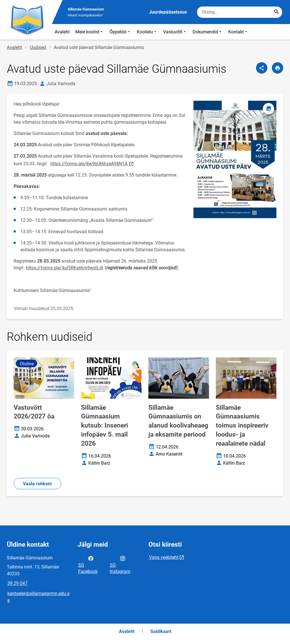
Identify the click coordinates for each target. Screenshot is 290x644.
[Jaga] (262, 68)
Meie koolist (90, 32)
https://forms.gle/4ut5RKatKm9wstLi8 (65, 268)
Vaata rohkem (37, 484)
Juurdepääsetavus (168, 12)
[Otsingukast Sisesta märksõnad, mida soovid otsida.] (240, 12)
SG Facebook (88, 564)
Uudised (38, 47)
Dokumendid (208, 32)
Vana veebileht (164, 557)
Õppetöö (120, 32)
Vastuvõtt (175, 32)
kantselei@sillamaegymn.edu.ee (38, 597)
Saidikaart (161, 631)
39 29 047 (17, 583)
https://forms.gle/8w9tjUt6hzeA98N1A (92, 163)
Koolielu (147, 32)
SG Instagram (120, 564)
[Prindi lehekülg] (278, 68)
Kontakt (238, 32)
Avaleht (62, 32)
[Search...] (276, 12)
